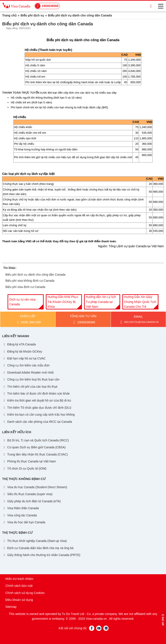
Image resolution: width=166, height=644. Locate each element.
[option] (26, 302)
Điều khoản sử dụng (19, 600)
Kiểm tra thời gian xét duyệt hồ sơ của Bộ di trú (37, 400)
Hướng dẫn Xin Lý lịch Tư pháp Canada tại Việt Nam (101, 302)
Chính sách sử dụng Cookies (25, 593)
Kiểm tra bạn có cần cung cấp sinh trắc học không (39, 415)
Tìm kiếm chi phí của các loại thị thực (30, 387)
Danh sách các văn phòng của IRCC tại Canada (37, 422)
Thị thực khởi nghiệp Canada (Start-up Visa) (35, 541)
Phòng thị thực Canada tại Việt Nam (29, 461)
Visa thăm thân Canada (21, 508)
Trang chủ (9, 15)
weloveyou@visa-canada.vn (139, 322)
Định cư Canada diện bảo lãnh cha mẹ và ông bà (38, 548)
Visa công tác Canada (20, 515)
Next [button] (163, 302)
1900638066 (50, 6)
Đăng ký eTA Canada (19, 344)
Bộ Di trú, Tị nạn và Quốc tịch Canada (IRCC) (36, 440)
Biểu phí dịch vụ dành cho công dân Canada (35, 275)
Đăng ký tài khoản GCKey (22, 351)
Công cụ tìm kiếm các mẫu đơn (26, 365)
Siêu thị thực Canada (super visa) (28, 494)
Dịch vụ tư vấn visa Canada (22, 302)
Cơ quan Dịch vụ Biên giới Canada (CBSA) (34, 447)
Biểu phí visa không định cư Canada (30, 281)
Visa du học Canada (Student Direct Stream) (35, 487)
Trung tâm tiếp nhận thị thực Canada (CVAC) (35, 454)
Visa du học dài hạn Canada (24, 522)
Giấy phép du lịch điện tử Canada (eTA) (32, 501)
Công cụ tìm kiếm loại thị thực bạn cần (31, 379)
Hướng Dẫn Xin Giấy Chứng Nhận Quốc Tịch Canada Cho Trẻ (140, 302)
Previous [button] (3, 302)
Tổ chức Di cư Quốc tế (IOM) (25, 468)
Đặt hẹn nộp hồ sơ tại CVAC (24, 358)
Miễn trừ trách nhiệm (19, 579)
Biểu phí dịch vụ (32, 15)
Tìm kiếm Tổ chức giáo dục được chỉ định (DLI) (37, 408)
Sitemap (11, 607)
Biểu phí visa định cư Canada (25, 287)
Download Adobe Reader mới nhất (28, 372)
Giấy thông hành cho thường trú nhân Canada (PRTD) (42, 555)
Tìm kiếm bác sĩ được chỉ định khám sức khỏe (36, 394)
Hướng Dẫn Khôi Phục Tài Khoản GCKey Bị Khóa (63, 302)
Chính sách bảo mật (19, 586)
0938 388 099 (28, 322)
